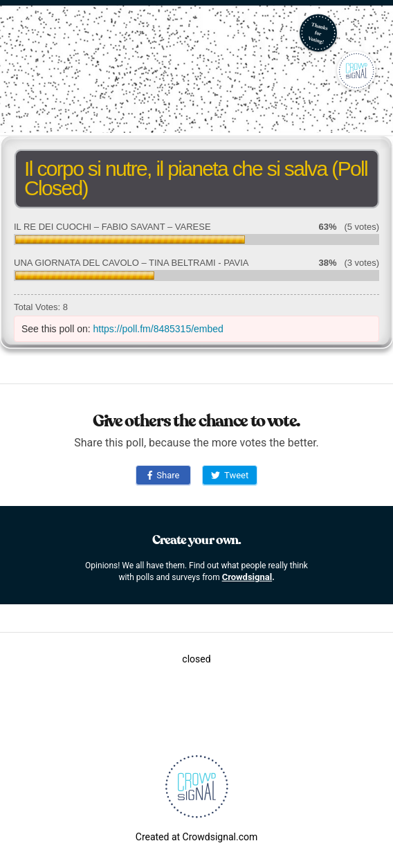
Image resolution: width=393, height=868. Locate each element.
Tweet (230, 475)
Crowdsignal (247, 577)
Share (164, 475)
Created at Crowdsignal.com (196, 837)
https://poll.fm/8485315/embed (158, 329)
